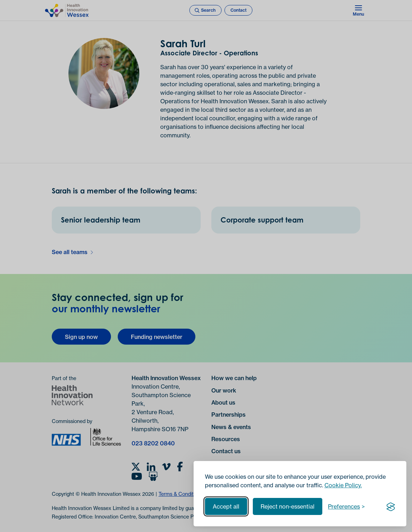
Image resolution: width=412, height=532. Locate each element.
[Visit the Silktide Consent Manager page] (391, 506)
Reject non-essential (288, 506)
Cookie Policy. (343, 485)
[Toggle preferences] (346, 506)
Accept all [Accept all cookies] (226, 506)
